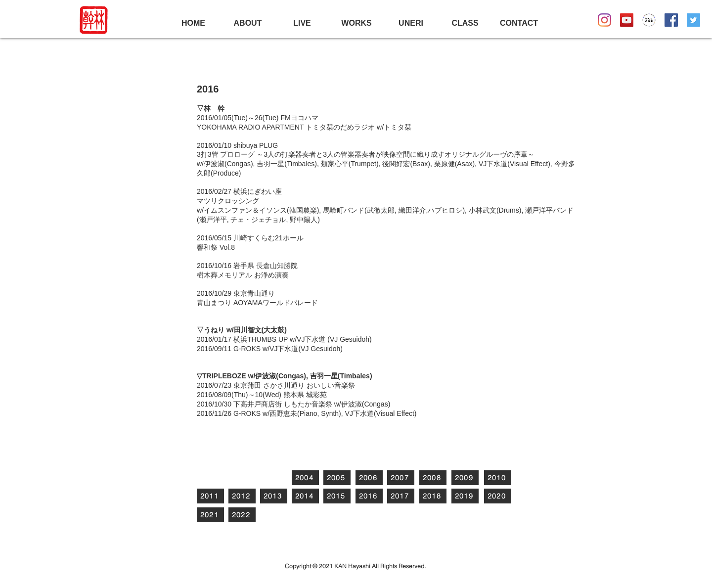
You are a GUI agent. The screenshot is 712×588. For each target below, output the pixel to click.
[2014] (305, 496)
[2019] (465, 496)
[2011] (210, 496)
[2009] (465, 478)
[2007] (401, 478)
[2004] (305, 478)
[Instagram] (604, 20)
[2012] (242, 496)
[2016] (369, 496)
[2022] (242, 515)
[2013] (274, 496)
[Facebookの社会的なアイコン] (671, 20)
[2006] (369, 478)
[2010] (498, 478)
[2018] (433, 496)
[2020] (498, 496)
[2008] (433, 478)
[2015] (337, 496)
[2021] (210, 515)
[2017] (401, 496)
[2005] (337, 478)
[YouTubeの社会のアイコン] (627, 20)
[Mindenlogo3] (649, 20)
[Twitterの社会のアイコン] (693, 20)
